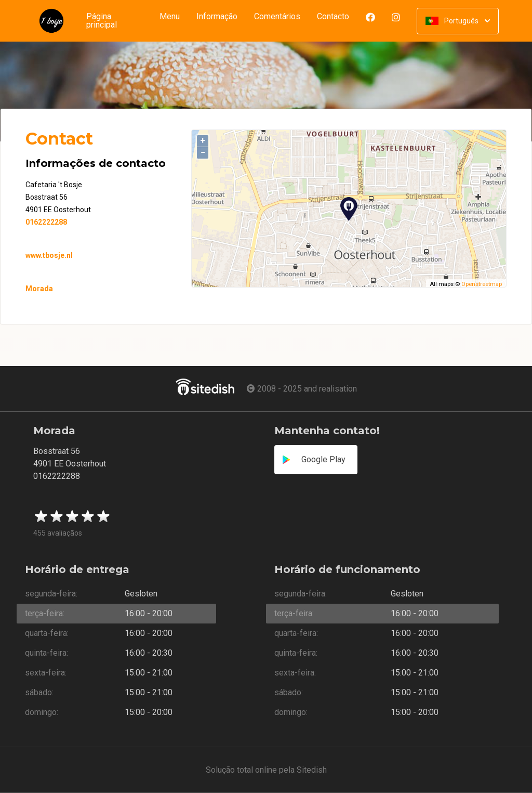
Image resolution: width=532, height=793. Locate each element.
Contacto (337, 17)
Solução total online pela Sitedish (266, 770)
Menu (170, 17)
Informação (217, 17)
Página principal (102, 21)
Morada (39, 289)
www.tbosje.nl (49, 255)
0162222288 (46, 222)
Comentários (277, 17)
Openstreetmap (482, 284)
